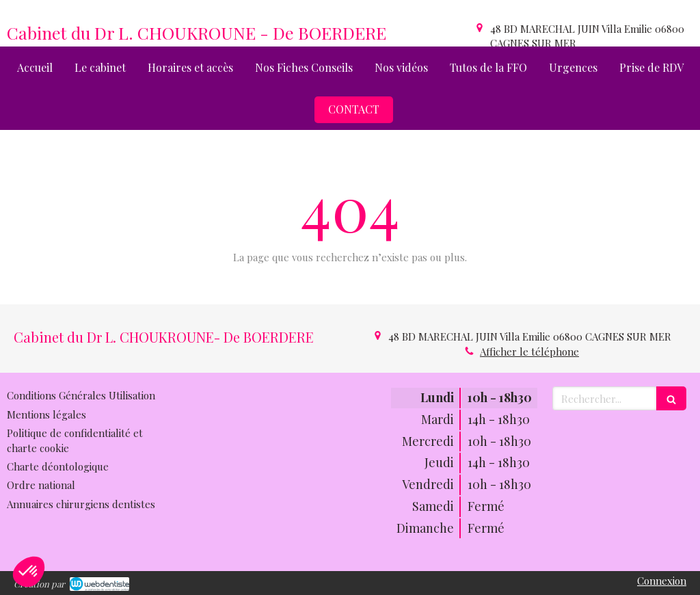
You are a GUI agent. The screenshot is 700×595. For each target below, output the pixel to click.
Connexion (662, 581)
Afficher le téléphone (529, 352)
